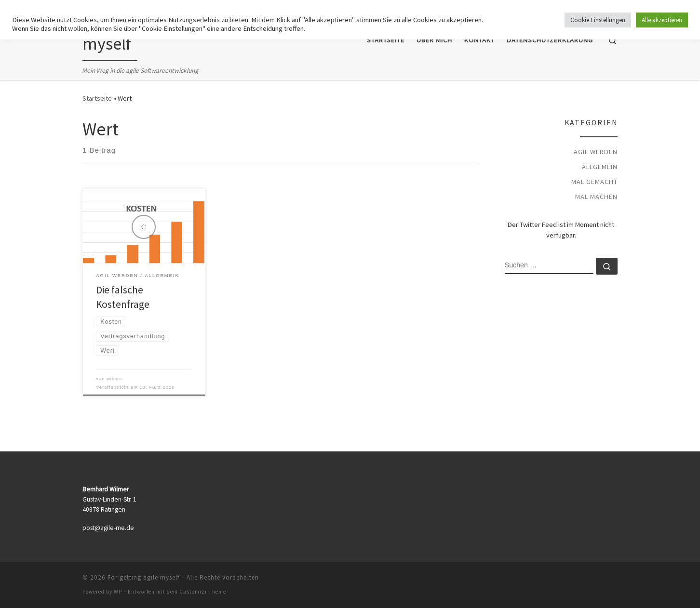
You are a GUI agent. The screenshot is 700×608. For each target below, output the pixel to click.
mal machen (596, 197)
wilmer (114, 379)
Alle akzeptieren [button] (662, 20)
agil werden (596, 152)
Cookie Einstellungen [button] (598, 20)
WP (118, 592)
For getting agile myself (143, 577)
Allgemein (600, 167)
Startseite (97, 98)
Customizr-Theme (203, 592)
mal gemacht (594, 182)
